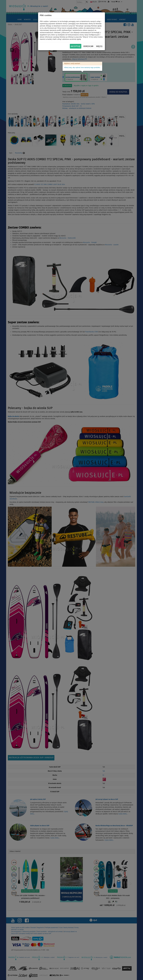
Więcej (99, 46)
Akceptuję (76, 46)
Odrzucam (88, 46)
